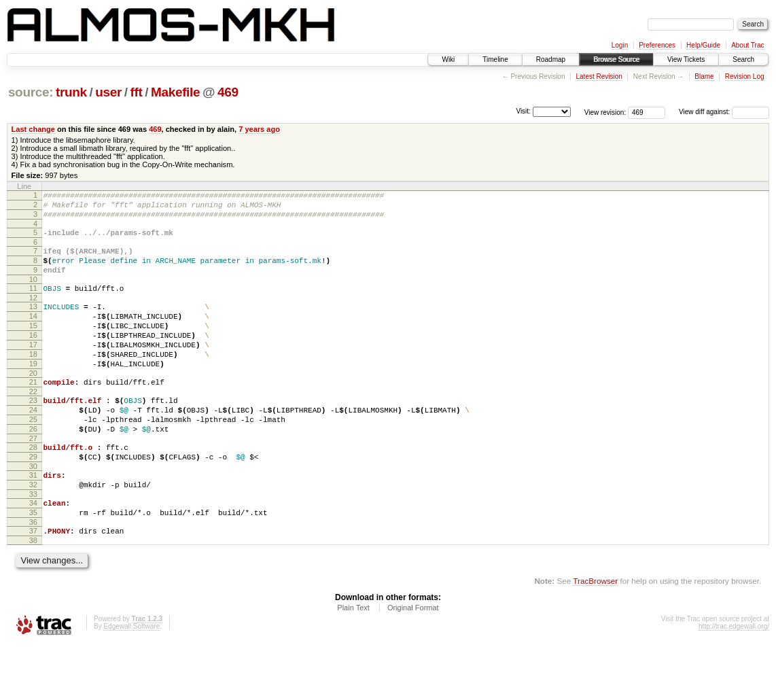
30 (33, 511)
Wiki (448, 59)
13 (33, 323)
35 (33, 563)
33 (33, 543)
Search (743, 59)
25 (33, 456)
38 (33, 595)
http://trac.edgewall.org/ (734, 681)
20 (33, 404)
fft (137, 92)
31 (33, 520)
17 (33, 369)
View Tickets (686, 59)
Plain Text (353, 663)
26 (33, 468)
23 (33, 433)
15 (33, 346)
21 (33, 413)
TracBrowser (595, 636)
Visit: (523, 111)
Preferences (657, 45)
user (108, 92)
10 (33, 294)
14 (33, 334)
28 (33, 488)
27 (33, 479)
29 (33, 500)
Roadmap (551, 59)
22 (33, 424)
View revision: (605, 112)
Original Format (413, 663)
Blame (704, 76)
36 (33, 575)
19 (33, 392)
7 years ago (259, 129)
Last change (33, 129)
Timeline (495, 59)
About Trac (747, 45)
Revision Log (745, 76)
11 (33, 302)
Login (620, 45)
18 (33, 381)
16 (33, 357)
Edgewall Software (131, 681)
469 (228, 92)
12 (33, 314)
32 (33, 531)
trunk (71, 92)
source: (31, 92)
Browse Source (616, 59)
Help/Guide (703, 45)
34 (33, 552)
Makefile (175, 92)
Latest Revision (599, 76)
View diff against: (724, 112)
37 (33, 584)
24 (33, 444)
